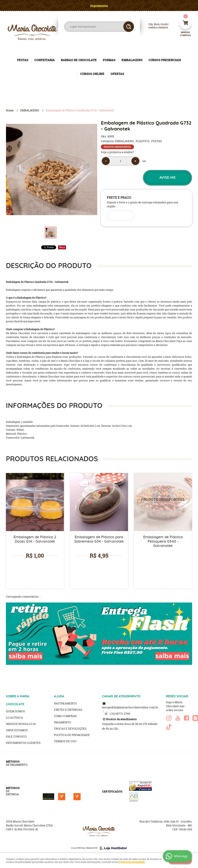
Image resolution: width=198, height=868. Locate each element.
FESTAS (23, 60)
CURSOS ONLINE (92, 74)
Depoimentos (99, 6)
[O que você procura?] (129, 27)
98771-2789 (120, 714)
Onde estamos (17, 730)
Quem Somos (15, 711)
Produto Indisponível (163, 502)
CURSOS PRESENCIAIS (165, 60)
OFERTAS (117, 74)
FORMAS (109, 60)
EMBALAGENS (132, 60)
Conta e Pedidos (155, 28)
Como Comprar (65, 716)
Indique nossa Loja (21, 724)
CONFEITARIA (45, 60)
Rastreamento (66, 703)
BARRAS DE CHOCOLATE (79, 60)
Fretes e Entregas (68, 710)
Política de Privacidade (72, 735)
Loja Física (14, 718)
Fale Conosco (16, 736)
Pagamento (63, 722)
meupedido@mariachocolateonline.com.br (130, 707)
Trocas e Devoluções (70, 729)
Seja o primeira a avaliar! (117, 152)
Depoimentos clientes (23, 743)
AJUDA (59, 696)
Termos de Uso (65, 741)
